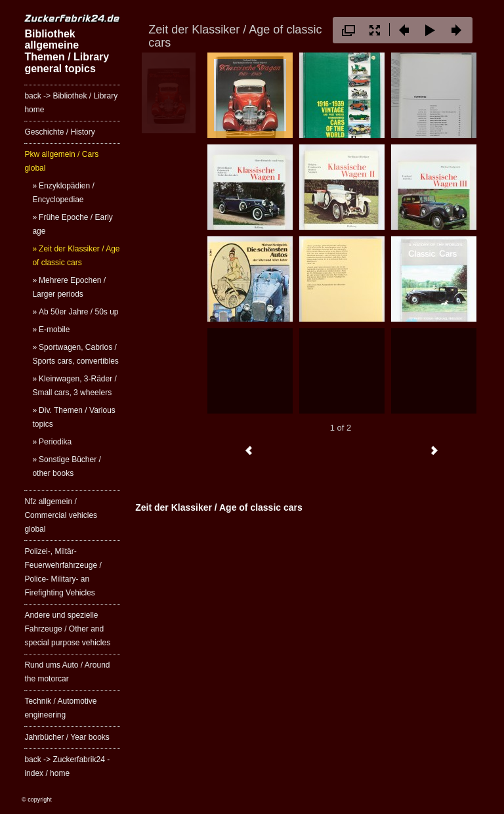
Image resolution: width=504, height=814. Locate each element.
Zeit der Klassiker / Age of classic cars (76, 256)
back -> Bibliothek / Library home (71, 103)
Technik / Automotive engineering (60, 708)
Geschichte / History (59, 132)
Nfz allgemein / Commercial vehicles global (61, 515)
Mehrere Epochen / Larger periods (69, 287)
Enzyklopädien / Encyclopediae (63, 193)
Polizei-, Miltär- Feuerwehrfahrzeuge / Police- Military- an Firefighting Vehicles (63, 572)
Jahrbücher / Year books (67, 737)
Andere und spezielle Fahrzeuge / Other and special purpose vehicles (67, 629)
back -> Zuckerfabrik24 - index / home (67, 766)
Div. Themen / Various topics (73, 417)
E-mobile (54, 330)
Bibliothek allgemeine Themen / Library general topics (67, 51)
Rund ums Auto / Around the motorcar (67, 672)
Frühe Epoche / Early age (72, 224)
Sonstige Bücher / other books (66, 466)
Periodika (55, 442)
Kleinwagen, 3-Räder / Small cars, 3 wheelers (74, 386)
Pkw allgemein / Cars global (61, 161)
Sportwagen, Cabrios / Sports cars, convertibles (75, 354)
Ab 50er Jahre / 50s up (78, 312)
